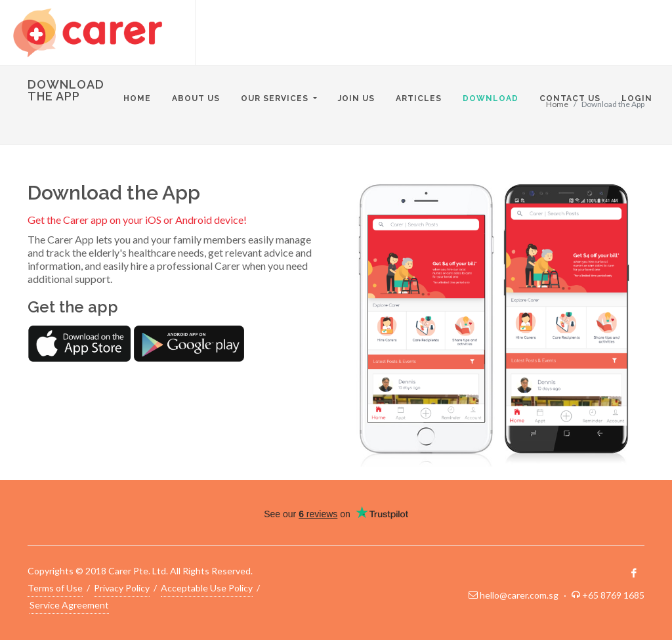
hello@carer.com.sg (519, 595)
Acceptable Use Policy (207, 587)
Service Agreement (69, 604)
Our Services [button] (276, 98)
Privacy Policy (122, 587)
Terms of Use (55, 587)
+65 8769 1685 (613, 595)
